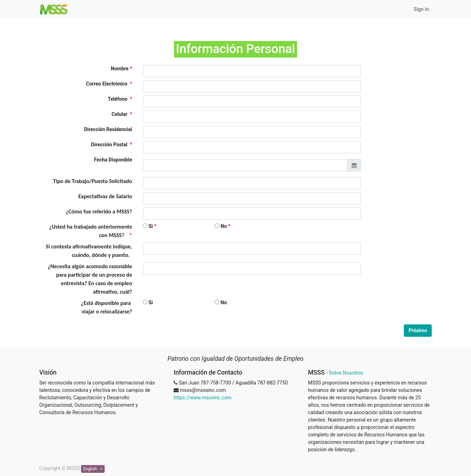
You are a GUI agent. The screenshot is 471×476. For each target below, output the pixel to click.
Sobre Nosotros (346, 373)
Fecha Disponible (113, 160)
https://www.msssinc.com (202, 398)
